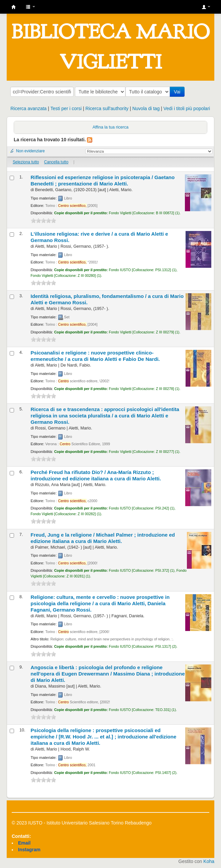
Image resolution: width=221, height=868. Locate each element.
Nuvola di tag (146, 108)
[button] (30, 7)
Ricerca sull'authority (107, 108)
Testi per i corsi (66, 108)
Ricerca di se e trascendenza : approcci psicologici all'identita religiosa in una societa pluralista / (105, 416)
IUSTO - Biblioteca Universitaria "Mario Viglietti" (14, 7)
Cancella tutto (56, 162)
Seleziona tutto (26, 162)
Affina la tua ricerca (111, 127)
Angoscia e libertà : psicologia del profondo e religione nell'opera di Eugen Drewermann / (108, 674)
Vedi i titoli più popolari (187, 108)
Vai (178, 92)
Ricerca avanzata (28, 108)
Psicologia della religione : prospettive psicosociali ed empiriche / (104, 737)
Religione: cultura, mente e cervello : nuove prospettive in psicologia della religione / (100, 603)
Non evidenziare (30, 151)
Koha (209, 861)
